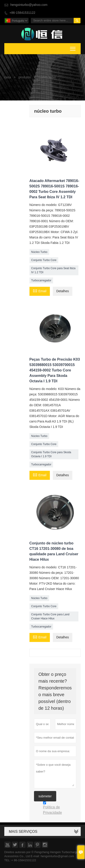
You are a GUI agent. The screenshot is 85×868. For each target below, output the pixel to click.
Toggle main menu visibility (73, 48)
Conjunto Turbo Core (44, 260)
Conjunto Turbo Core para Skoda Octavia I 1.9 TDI (51, 454)
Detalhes (62, 291)
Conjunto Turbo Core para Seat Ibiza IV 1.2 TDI (53, 270)
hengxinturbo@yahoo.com (29, 5)
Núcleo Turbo (39, 252)
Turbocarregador (41, 280)
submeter (45, 796)
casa (8, 77)
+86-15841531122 (22, 13)
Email (40, 291)
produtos (24, 77)
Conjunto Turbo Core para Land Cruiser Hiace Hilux (50, 616)
